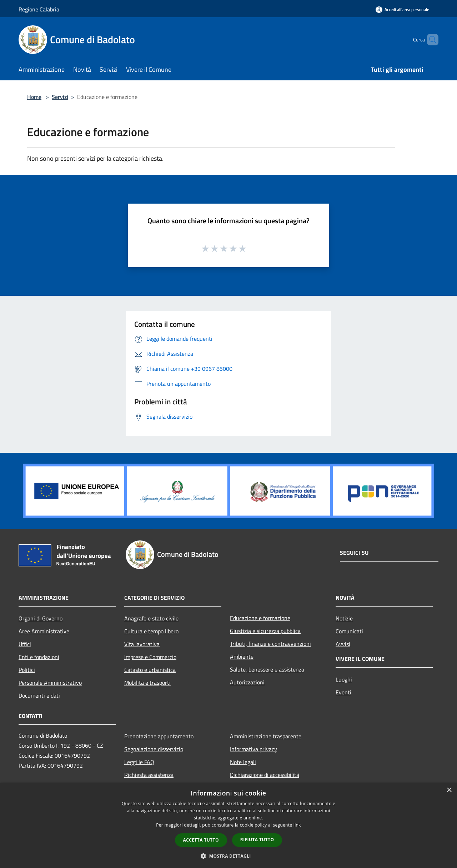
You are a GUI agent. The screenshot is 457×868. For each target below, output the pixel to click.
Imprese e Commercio (150, 657)
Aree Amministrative (44, 631)
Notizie (344, 618)
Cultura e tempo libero (151, 631)
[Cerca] (430, 40)
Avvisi (343, 644)
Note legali (243, 762)
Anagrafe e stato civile (151, 618)
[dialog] (228, 825)
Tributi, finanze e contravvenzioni (270, 644)
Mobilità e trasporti (147, 683)
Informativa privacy (253, 749)
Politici (27, 670)
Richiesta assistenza (149, 775)
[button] (228, 856)
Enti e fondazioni (39, 657)
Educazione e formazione (260, 618)
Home (34, 97)
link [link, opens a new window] (297, 825)
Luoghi (344, 679)
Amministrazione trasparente (266, 736)
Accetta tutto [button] (201, 840)
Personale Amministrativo (50, 683)
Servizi (60, 97)
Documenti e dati (39, 695)
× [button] (449, 790)
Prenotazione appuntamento (159, 736)
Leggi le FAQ (139, 762)
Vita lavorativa (142, 644)
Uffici (25, 644)
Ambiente (242, 657)
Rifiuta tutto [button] (257, 840)
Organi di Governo (41, 618)
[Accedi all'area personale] (402, 9)
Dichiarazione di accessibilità (265, 775)
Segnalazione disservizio (154, 749)
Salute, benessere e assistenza (267, 669)
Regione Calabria (39, 9)
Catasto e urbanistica (150, 670)
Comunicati (349, 631)
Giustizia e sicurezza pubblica (265, 631)
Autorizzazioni (247, 682)
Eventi (343, 692)
